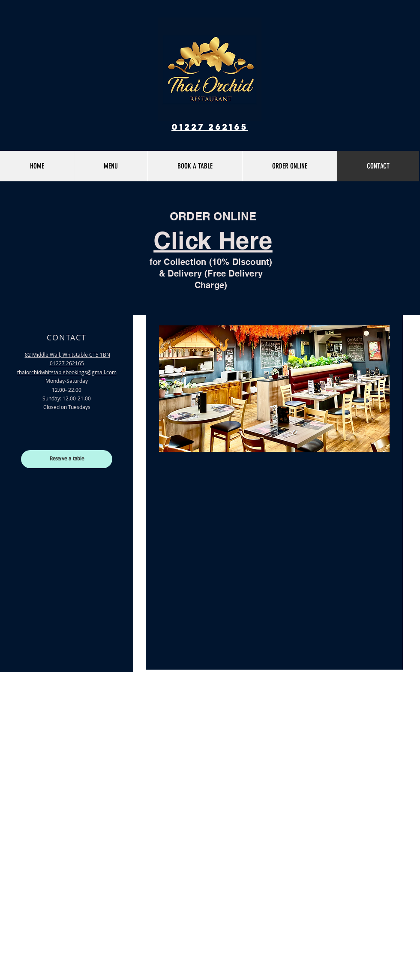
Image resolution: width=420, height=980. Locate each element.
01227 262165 (210, 127)
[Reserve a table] (67, 459)
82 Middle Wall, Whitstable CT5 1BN (67, 355)
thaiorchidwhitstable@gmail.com (67, 372)
